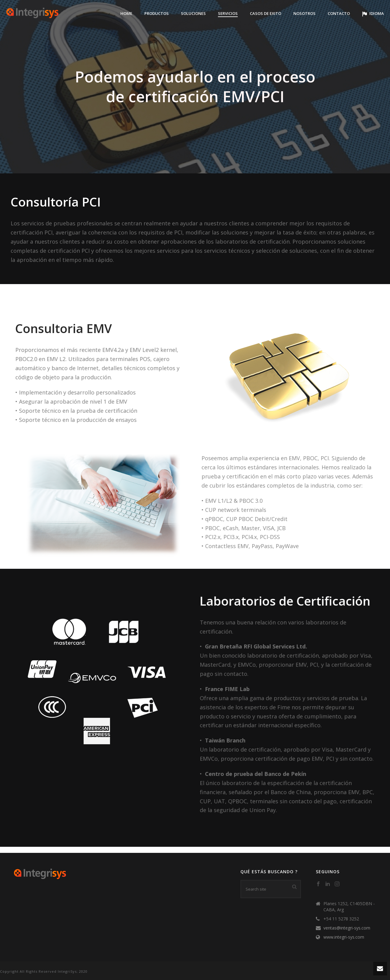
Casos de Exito (266, 13)
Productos (157, 13)
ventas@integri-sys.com (347, 928)
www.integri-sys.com (344, 937)
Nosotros (304, 13)
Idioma (373, 14)
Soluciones (193, 13)
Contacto (339, 13)
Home (126, 13)
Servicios (228, 13)
